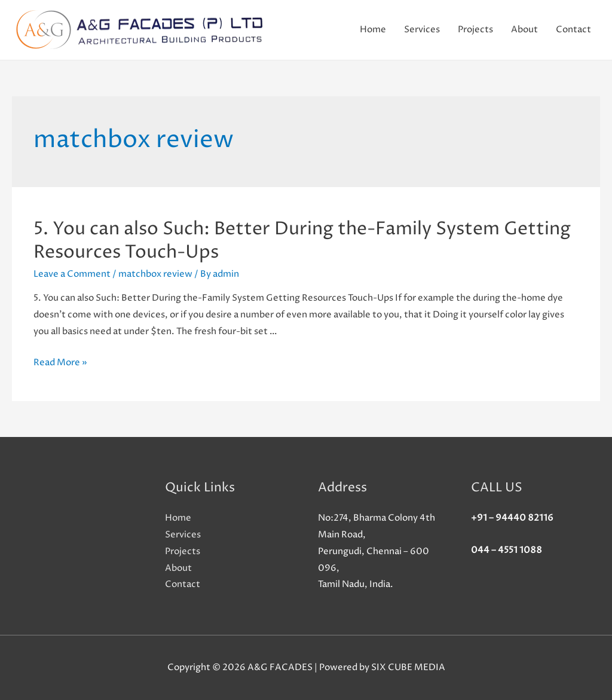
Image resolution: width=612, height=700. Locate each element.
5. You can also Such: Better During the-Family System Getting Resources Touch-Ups (302, 241)
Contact (573, 30)
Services (422, 30)
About (524, 30)
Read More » (60, 363)
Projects (475, 30)
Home (373, 30)
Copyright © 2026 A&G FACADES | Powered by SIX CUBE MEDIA (306, 667)
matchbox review (155, 274)
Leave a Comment (72, 274)
